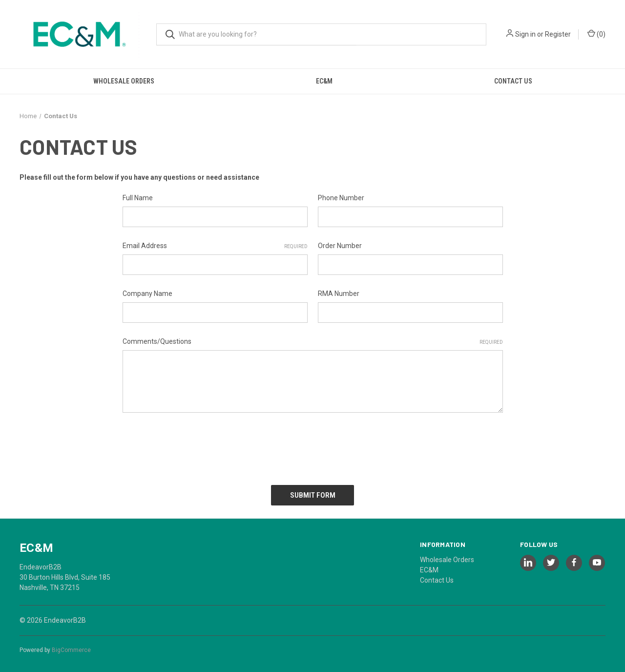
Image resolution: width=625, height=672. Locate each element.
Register (558, 34)
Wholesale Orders (124, 81)
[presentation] (197, 445)
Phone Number (341, 198)
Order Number (340, 246)
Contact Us (513, 81)
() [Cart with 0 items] (596, 34)
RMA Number (339, 294)
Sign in (525, 34)
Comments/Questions (313, 342)
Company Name (147, 294)
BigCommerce (71, 647)
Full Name (138, 198)
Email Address (215, 246)
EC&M (324, 81)
